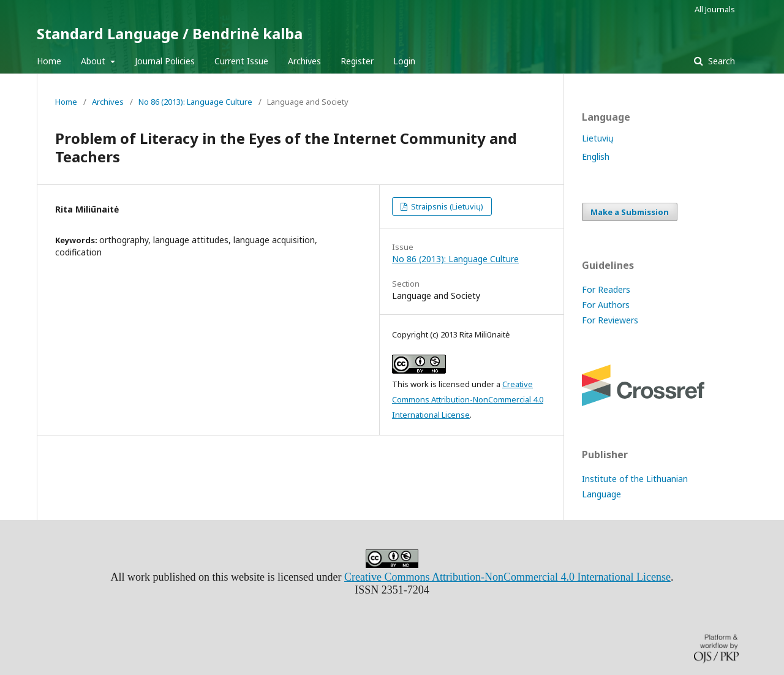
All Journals (715, 9)
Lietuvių (598, 138)
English (596, 156)
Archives (304, 61)
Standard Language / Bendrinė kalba (170, 33)
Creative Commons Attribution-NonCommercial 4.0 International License (468, 399)
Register (357, 61)
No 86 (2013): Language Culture (195, 102)
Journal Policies (165, 61)
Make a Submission (630, 212)
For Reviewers (610, 320)
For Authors (606, 305)
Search (720, 61)
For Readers (606, 289)
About (94, 61)
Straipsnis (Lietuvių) (446, 206)
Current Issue (241, 61)
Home (49, 61)
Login (404, 61)
